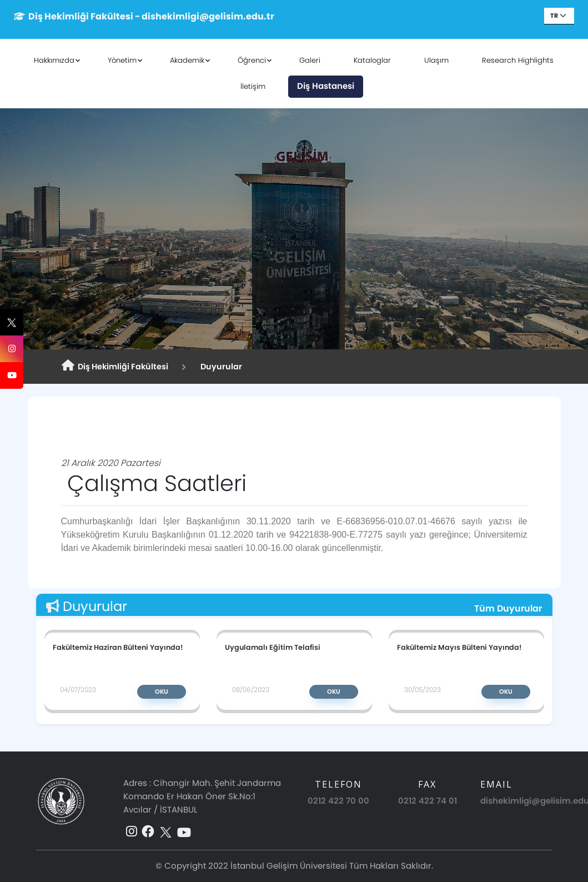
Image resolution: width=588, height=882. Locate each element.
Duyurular (220, 367)
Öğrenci (252, 60)
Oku (162, 691)
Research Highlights (518, 60)
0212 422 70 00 (338, 801)
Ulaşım (437, 60)
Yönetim (123, 60)
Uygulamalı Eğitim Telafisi (273, 647)
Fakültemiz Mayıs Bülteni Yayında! (459, 647)
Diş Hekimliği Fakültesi (115, 366)
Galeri (310, 60)
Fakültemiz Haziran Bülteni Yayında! (118, 647)
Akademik (188, 60)
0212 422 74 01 (428, 801)
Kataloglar (373, 60)
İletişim (253, 86)
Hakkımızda (55, 60)
